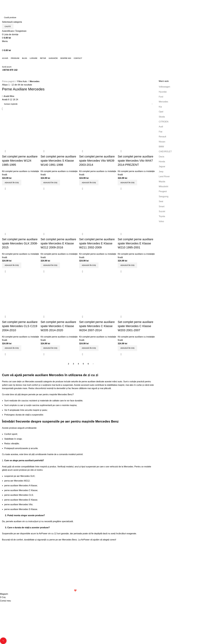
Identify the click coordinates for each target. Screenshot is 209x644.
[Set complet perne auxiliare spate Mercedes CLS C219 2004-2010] (20, 295)
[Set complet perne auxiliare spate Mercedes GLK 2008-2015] (20, 212)
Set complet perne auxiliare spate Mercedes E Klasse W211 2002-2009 (98, 243)
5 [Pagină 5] (83, 363)
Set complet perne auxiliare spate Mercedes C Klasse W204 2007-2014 (98, 326)
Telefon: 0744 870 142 (14, 576)
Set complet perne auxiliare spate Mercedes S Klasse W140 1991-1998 (59, 160)
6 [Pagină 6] (88, 363)
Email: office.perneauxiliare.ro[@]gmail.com (22, 581)
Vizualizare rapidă (5, 188)
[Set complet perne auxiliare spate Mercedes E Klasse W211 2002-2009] (98, 212)
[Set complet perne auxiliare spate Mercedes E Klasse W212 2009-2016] (59, 212)
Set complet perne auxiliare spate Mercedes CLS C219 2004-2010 (20, 326)
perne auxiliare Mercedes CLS (19, 495)
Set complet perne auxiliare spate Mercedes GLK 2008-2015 (20, 243)
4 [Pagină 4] (78, 363)
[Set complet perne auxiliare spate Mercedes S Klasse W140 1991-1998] (59, 129)
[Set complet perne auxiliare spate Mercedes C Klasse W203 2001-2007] (137, 295)
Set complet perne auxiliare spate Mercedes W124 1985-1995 (20, 160)
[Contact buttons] (4, 640)
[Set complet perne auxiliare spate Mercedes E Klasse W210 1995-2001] (137, 212)
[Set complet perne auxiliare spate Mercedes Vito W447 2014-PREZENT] (137, 129)
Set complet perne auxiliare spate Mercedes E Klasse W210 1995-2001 (136, 243)
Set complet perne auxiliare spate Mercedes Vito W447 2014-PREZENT (136, 160)
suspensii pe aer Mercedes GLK (19, 476)
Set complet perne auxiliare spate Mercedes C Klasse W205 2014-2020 (59, 326)
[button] (12, 182)
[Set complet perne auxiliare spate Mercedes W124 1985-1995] (20, 129)
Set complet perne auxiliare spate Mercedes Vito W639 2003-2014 (98, 160)
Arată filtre (9, 96)
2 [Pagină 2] (69, 363)
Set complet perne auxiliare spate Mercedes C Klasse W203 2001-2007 (136, 326)
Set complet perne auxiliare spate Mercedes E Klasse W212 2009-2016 (59, 243)
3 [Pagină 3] (73, 363)
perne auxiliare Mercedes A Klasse (21, 485)
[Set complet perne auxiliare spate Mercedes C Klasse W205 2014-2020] (59, 295)
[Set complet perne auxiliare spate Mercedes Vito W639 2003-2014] (98, 129)
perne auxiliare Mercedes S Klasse (21, 509)
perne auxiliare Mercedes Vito (18, 504)
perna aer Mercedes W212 (17, 480)
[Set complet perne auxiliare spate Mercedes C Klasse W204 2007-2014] (98, 295)
